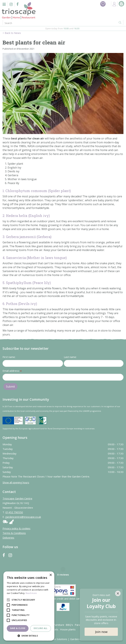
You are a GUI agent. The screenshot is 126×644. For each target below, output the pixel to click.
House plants (68, 629)
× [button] (51, 575)
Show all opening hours (16, 482)
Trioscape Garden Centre (17, 498)
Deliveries (8, 538)
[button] (29, 636)
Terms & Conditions (14, 533)
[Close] (118, 593)
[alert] (29, 606)
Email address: (12, 371)
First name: (9, 357)
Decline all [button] (40, 628)
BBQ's (69, 625)
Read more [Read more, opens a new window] (31, 593)
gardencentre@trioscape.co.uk (23, 517)
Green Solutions (58, 639)
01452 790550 (14, 512)
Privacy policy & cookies (16, 528)
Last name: (70, 357)
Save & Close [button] (18, 628)
